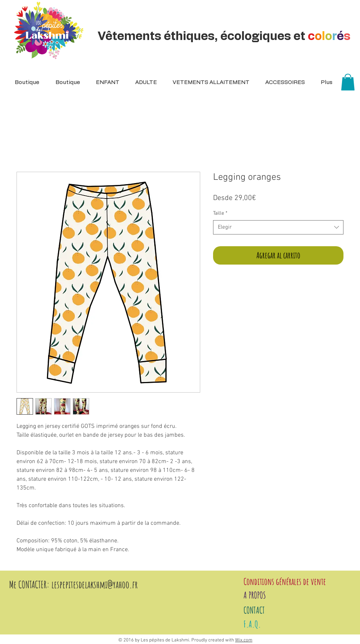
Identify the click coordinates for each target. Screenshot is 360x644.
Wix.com (244, 640)
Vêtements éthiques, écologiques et (225, 36)
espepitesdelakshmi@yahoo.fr (96, 585)
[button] (144, 83)
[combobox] (278, 227)
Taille (220, 213)
